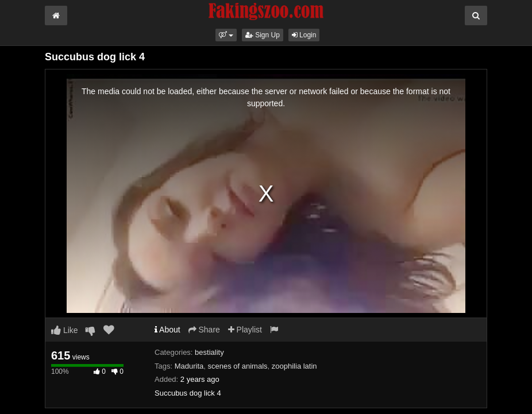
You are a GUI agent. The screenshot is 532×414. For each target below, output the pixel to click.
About (167, 330)
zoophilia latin (294, 366)
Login (304, 35)
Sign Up (263, 35)
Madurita (189, 366)
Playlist (245, 330)
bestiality (209, 352)
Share (204, 330)
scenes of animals (238, 366)
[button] (226, 35)
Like (65, 330)
